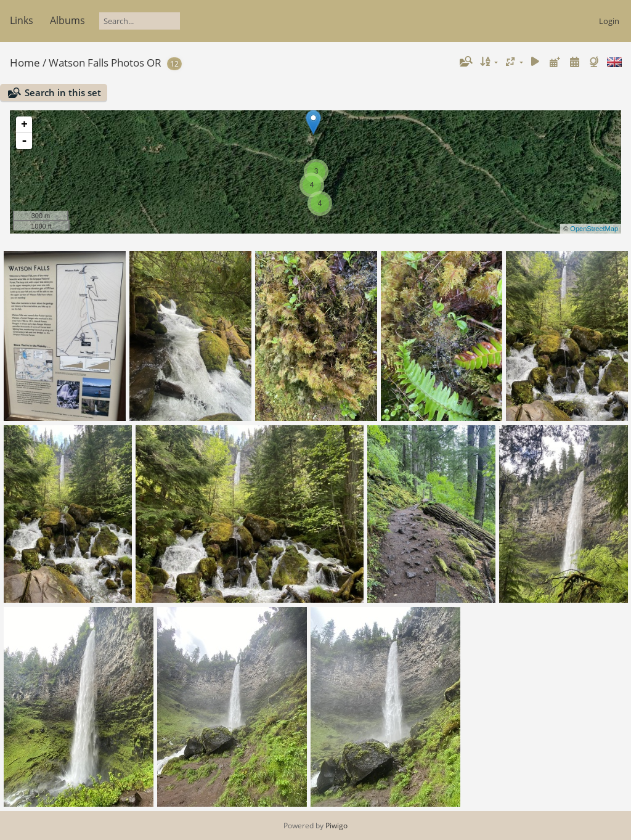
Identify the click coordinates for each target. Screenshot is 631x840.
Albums (67, 20)
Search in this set (63, 92)
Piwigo (336, 826)
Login (609, 21)
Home (25, 63)
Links (22, 20)
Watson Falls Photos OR (105, 63)
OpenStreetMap (594, 229)
